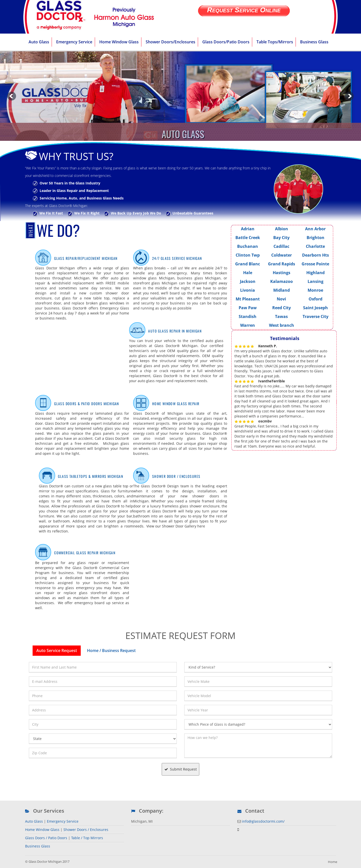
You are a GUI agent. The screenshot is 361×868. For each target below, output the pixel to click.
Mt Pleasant (248, 299)
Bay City (281, 238)
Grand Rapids (282, 264)
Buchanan (248, 246)
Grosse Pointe (315, 264)
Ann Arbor (315, 229)
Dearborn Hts (315, 255)
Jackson (248, 281)
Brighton (315, 238)
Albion (282, 229)
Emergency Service (63, 821)
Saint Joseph (315, 308)
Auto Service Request (57, 650)
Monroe (315, 290)
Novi (281, 299)
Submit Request (181, 769)
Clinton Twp (248, 255)
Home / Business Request (111, 650)
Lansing (315, 281)
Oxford (315, 299)
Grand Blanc (248, 264)
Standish (248, 316)
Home (333, 862)
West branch (282, 325)
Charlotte (315, 246)
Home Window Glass (42, 830)
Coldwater (282, 255)
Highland (315, 273)
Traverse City (315, 316)
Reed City (282, 308)
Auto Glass (34, 821)
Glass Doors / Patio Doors (46, 838)
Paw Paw (248, 308)
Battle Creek (248, 238)
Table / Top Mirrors (87, 838)
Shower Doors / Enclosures (86, 830)
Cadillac (281, 246)
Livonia (248, 290)
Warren (248, 325)
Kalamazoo (282, 281)
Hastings (282, 273)
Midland (282, 290)
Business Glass (38, 846)
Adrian (248, 229)
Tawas (281, 316)
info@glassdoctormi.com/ (263, 821)
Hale (248, 273)
